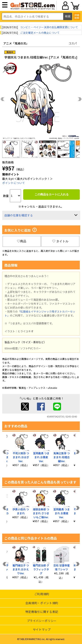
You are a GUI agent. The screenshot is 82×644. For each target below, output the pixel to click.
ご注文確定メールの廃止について (40, 33)
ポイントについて (14, 183)
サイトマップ (42, 629)
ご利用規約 (42, 594)
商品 (22, 241)
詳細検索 (77, 16)
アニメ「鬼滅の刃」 (16, 43)
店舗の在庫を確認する (19, 215)
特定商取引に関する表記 (42, 612)
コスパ (73, 43)
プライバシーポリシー (42, 621)
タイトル (60, 241)
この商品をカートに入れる (52, 194)
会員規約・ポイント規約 (42, 603)
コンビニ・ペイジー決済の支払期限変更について (49, 27)
